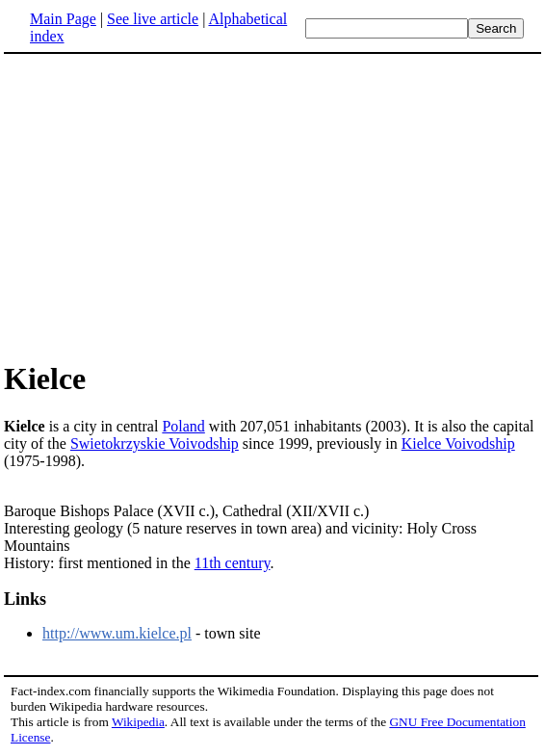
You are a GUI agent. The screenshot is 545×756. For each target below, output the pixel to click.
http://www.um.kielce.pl (117, 633)
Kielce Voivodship (458, 443)
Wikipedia (138, 722)
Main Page (63, 19)
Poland (183, 426)
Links (25, 599)
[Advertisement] (272, 206)
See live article (153, 19)
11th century (233, 563)
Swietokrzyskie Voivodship (155, 443)
